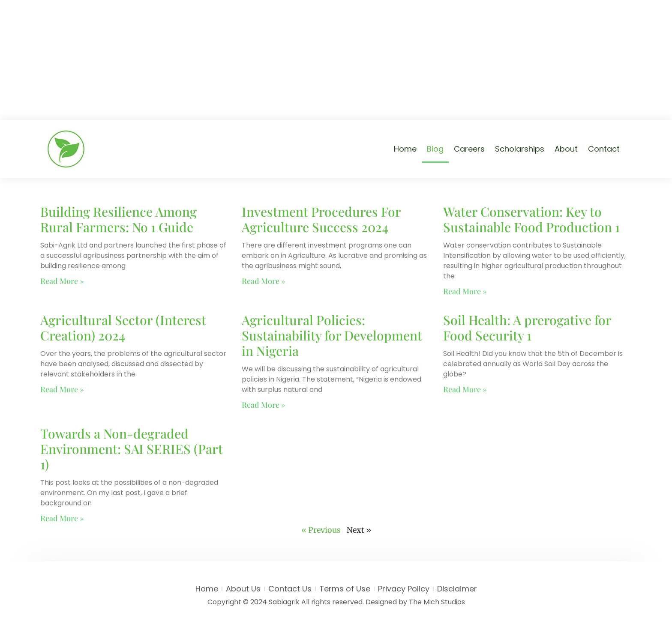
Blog (435, 149)
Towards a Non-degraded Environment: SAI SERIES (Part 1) (132, 449)
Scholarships (520, 149)
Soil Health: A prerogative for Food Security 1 (527, 328)
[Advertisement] (336, 60)
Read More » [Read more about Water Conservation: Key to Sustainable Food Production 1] (465, 291)
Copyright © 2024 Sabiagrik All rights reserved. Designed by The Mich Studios (336, 602)
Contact (604, 149)
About (566, 149)
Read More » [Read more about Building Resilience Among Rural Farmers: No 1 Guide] (62, 281)
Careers (469, 149)
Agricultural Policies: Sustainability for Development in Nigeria (332, 335)
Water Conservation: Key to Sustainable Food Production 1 (531, 219)
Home (405, 149)
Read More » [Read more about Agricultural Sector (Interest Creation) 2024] (62, 389)
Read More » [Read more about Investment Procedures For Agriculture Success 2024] (263, 281)
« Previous (321, 530)
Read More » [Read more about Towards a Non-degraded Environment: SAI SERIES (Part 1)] (62, 518)
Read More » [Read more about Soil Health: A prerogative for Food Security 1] (465, 389)
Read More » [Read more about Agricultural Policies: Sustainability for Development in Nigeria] (263, 405)
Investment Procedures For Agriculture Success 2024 (321, 219)
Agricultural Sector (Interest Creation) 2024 (123, 328)
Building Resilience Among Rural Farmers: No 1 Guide (118, 219)
